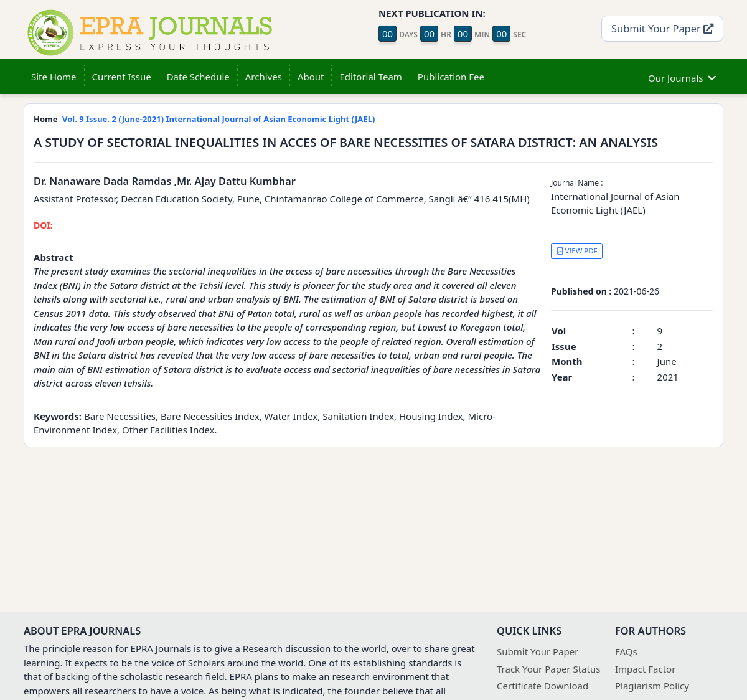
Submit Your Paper (662, 28)
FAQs (626, 651)
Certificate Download (543, 686)
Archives (264, 77)
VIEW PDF (577, 251)
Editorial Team (370, 77)
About (311, 77)
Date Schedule (198, 77)
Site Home (54, 77)
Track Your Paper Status (548, 669)
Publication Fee (451, 77)
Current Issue (122, 77)
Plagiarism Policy (652, 686)
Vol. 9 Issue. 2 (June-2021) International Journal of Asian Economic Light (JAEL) (218, 119)
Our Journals (682, 76)
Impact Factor (645, 669)
